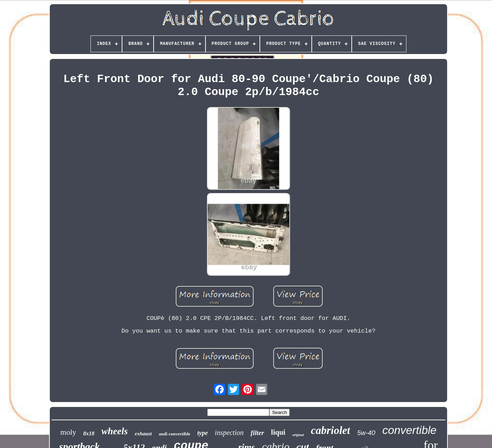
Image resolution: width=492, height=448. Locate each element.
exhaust (143, 434)
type (203, 433)
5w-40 (366, 433)
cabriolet (330, 430)
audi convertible (175, 434)
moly (68, 432)
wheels (114, 431)
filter (257, 433)
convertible (409, 430)
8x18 (89, 433)
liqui (278, 432)
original (298, 435)
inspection (229, 433)
